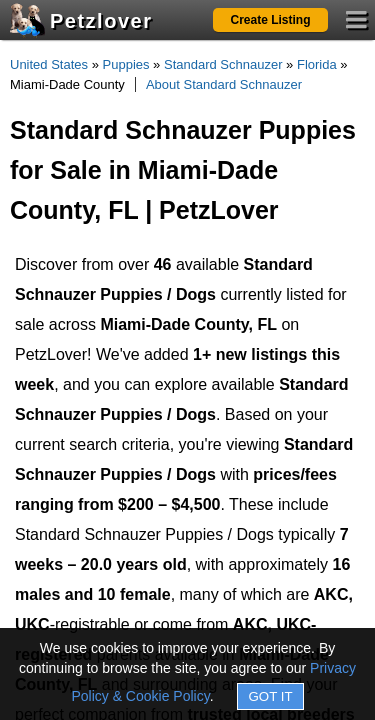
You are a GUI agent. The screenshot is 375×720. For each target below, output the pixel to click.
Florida (317, 64)
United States (49, 64)
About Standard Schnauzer (224, 84)
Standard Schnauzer (223, 64)
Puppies (126, 64)
